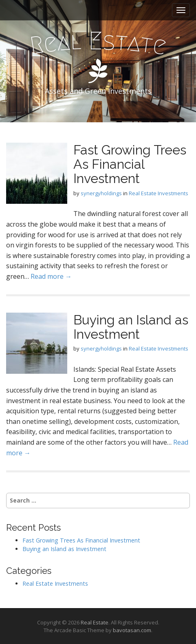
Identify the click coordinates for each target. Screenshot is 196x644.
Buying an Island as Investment (131, 327)
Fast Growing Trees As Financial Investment (130, 164)
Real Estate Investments (159, 193)
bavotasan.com (132, 630)
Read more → (51, 276)
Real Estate (95, 622)
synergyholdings (101, 193)
